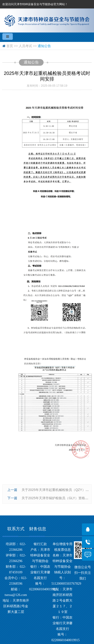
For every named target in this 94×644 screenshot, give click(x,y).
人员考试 (25, 46)
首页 (10, 46)
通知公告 (44, 46)
